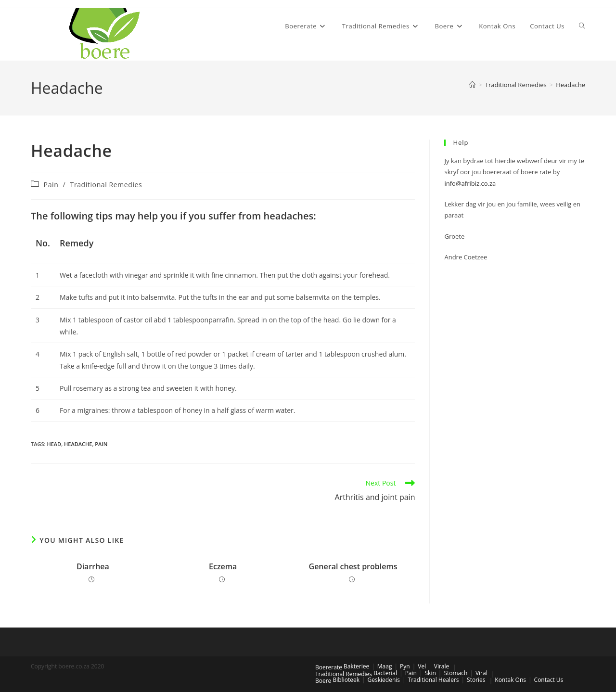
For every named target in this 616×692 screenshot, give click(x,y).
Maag (385, 666)
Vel (422, 666)
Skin (430, 673)
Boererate (329, 667)
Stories (476, 680)
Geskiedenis (384, 680)
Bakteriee (356, 666)
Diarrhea (93, 566)
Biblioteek (346, 680)
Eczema (223, 566)
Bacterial (385, 673)
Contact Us (549, 680)
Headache (571, 85)
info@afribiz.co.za (470, 183)
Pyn (405, 666)
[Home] (472, 85)
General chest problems (353, 566)
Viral (481, 673)
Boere (323, 681)
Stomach (456, 673)
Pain (51, 185)
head (54, 444)
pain (101, 444)
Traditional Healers (434, 680)
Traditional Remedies (106, 185)
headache (78, 444)
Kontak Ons (510, 680)
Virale (442, 666)
